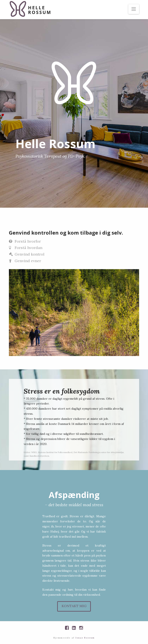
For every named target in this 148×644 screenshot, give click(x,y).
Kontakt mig (74, 606)
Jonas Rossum (85, 638)
